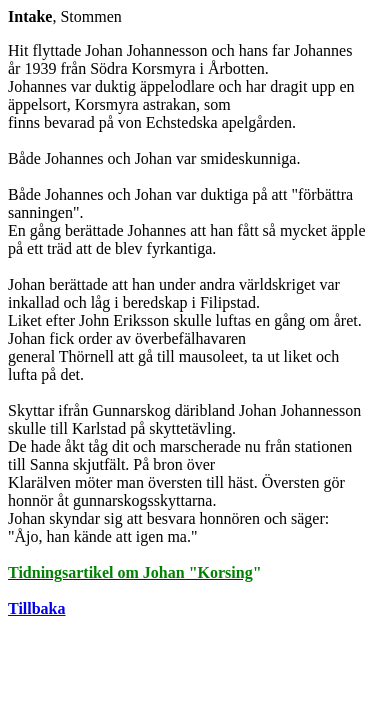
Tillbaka (37, 608)
